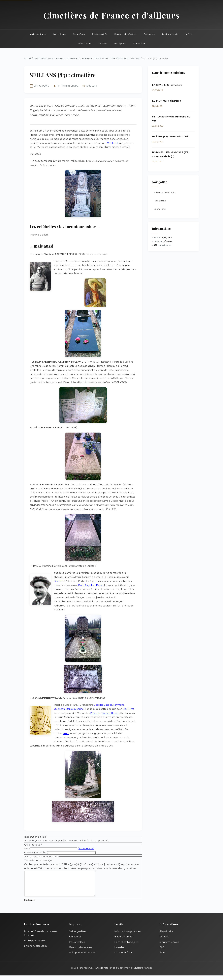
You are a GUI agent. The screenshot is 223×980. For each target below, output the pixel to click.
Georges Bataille (103, 705)
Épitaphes (149, 34)
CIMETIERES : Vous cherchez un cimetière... (56, 58)
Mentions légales (169, 947)
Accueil (28, 58)
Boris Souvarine (75, 709)
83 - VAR (136, 58)
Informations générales (127, 936)
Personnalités (100, 34)
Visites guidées (38, 34)
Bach (81, 585)
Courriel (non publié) (36, 853)
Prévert (94, 713)
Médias (189, 34)
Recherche (160, 209)
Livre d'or (120, 952)
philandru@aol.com (35, 950)
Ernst (66, 734)
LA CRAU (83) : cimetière (167, 85)
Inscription (120, 43)
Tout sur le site (170, 34)
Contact (103, 43)
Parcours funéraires (125, 34)
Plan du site (85, 43)
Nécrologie (60, 34)
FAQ (162, 952)
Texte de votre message (38, 860)
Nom (27, 849)
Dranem (59, 581)
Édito (163, 957)
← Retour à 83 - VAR (164, 193)
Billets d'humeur (124, 941)
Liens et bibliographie (126, 947)
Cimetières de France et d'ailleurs (112, 15)
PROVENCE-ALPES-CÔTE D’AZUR (112, 58)
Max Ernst (113, 143)
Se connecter (86, 849)
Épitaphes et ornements (83, 957)
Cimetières (79, 34)
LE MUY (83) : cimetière (166, 101)
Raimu (100, 585)
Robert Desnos (111, 713)
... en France (86, 58)
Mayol (88, 585)
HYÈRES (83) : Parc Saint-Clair (170, 137)
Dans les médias (123, 957)
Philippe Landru (70, 86)
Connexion (139, 43)
